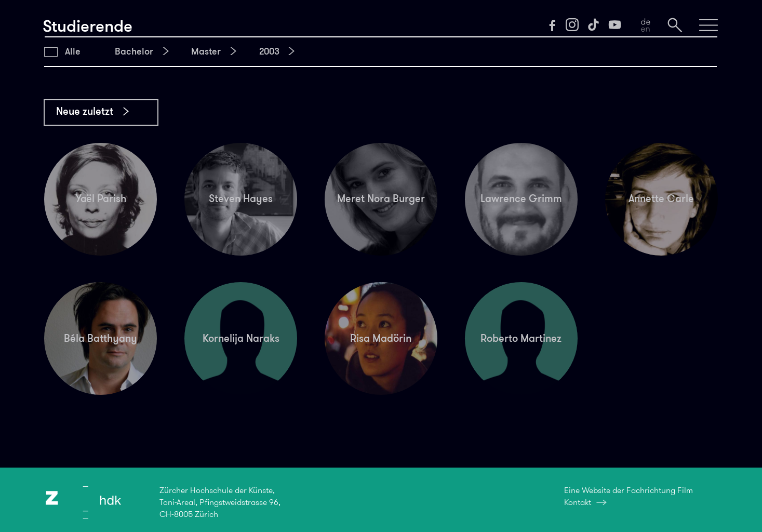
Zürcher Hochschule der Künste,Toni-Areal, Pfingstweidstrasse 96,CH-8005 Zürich (220, 502)
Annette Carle (661, 198)
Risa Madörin (381, 338)
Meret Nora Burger (381, 198)
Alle (73, 52)
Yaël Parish (101, 198)
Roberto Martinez (521, 338)
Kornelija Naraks (241, 338)
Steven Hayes (241, 198)
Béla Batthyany (101, 338)
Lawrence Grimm (521, 198)
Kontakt (578, 502)
